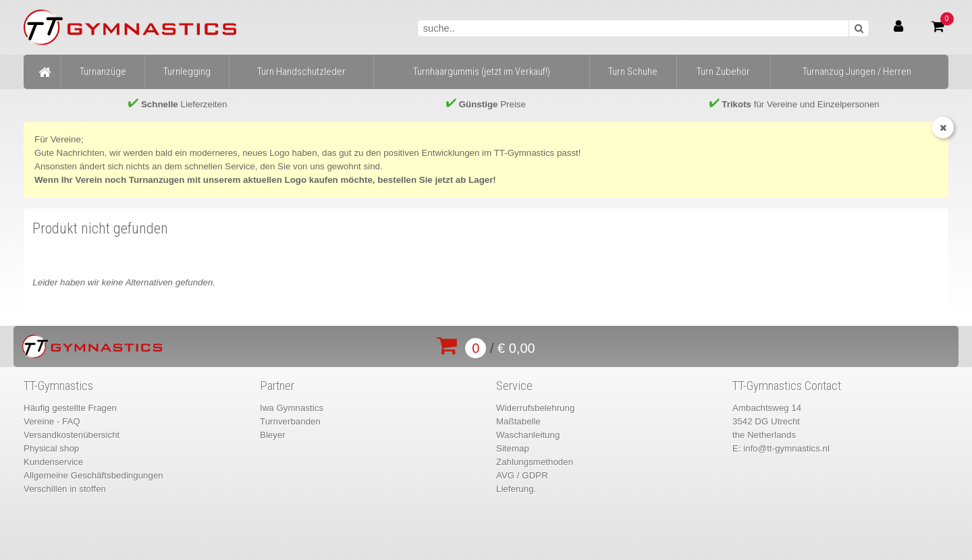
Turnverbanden (290, 421)
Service (514, 386)
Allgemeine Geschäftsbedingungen (93, 475)
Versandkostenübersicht (72, 435)
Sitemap (513, 448)
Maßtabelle (518, 421)
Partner (277, 386)
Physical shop (51, 448)
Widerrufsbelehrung (535, 408)
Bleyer (273, 435)
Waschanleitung (528, 435)
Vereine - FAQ (52, 421)
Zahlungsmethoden (535, 462)
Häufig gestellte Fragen (70, 408)
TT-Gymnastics (58, 386)
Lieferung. (516, 489)
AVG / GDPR (522, 475)
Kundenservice (53, 462)
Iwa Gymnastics (292, 408)
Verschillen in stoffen (65, 489)
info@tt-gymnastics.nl (786, 448)
